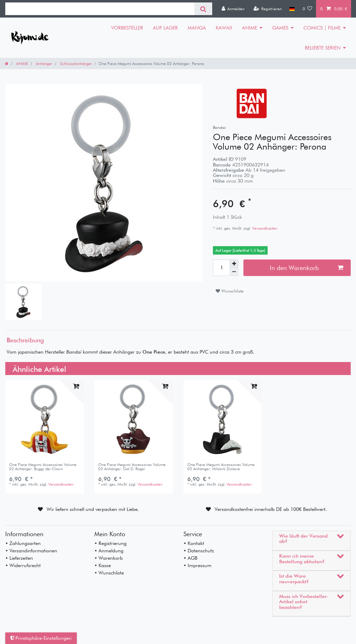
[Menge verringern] (234, 272)
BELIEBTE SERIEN (323, 48)
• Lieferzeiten (19, 558)
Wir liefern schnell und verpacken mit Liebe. (93, 509)
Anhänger (43, 64)
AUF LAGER (165, 28)
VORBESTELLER (127, 28)
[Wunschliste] (308, 9)
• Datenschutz (199, 551)
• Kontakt (194, 543)
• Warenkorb (109, 558)
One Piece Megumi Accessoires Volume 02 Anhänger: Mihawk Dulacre (221, 467)
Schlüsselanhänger (75, 64)
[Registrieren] (267, 9)
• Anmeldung (109, 551)
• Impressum (197, 565)
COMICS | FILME (322, 28)
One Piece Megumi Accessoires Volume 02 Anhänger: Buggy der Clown (43, 467)
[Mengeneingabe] (221, 268)
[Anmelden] (233, 9)
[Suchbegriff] (100, 9)
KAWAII (224, 28)
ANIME (250, 28)
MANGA (197, 28)
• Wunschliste (109, 573)
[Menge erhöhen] (234, 264)
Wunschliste (230, 291)
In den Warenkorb (306, 268)
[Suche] (203, 9)
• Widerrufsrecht (23, 565)
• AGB (190, 558)
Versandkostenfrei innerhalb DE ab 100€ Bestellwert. (271, 509)
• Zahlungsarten (23, 543)
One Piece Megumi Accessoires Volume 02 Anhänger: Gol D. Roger (132, 467)
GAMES (280, 28)
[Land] (292, 9)
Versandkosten (264, 228)
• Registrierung (110, 543)
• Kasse (103, 565)
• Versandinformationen (31, 551)
